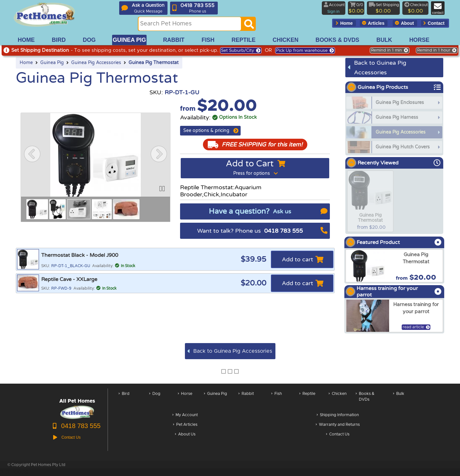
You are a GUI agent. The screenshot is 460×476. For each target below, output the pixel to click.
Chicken (338, 400)
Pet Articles (185, 425)
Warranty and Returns (338, 425)
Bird (124, 400)
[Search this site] (190, 24)
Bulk (399, 400)
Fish (277, 400)
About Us (185, 435)
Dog (155, 400)
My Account (185, 415)
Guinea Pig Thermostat (153, 63)
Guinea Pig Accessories (96, 63)
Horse (185, 400)
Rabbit (246, 400)
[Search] (249, 26)
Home (26, 63)
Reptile (307, 400)
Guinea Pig (52, 63)
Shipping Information (338, 415)
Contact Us (338, 435)
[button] (32, 154)
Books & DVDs (365, 400)
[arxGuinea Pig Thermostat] (394, 266)
